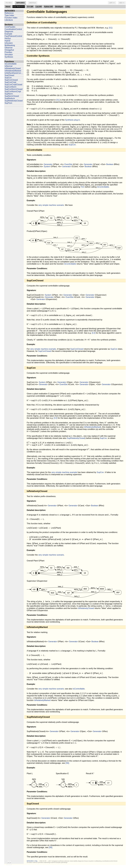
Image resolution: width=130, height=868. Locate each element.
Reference (9, 13)
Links (68, 7)
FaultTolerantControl (13, 36)
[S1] (110, 28)
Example (8, 34)
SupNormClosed (12, 96)
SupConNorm (11, 87)
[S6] (67, 766)
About (8, 7)
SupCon (8, 78)
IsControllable (11, 64)
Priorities (8, 52)
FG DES (9, 3)
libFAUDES (20, 3)
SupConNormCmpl (13, 91)
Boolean (110, 164)
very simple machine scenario (51, 205)
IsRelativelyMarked (13, 71)
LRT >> (112, 3)
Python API (48, 7)
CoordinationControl (13, 29)
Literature (9, 20)
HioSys (8, 38)
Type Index (9, 15)
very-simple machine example (43, 350)
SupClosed (9, 75)
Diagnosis (9, 32)
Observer (9, 48)
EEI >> (122, 3)
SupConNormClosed (14, 89)
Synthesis (9, 57)
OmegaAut (9, 50)
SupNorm (9, 94)
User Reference (19, 7)
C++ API (30, 7)
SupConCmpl (10, 82)
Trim (82, 187)
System (47, 166)
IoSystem (9, 43)
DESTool (32, 3)
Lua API (39, 7)
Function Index (11, 18)
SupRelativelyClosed (14, 101)
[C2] (93, 334)
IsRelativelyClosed (13, 68)
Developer (59, 7)
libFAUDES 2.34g (32, 864)
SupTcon (8, 103)
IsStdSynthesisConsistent (14, 73)
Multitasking (10, 45)
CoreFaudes (10, 27)
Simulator (9, 55)
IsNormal (9, 66)
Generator (48, 164)
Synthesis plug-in (73, 120)
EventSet (68, 164)
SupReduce (10, 98)
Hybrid (7, 41)
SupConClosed (11, 80)
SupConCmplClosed (13, 85)
